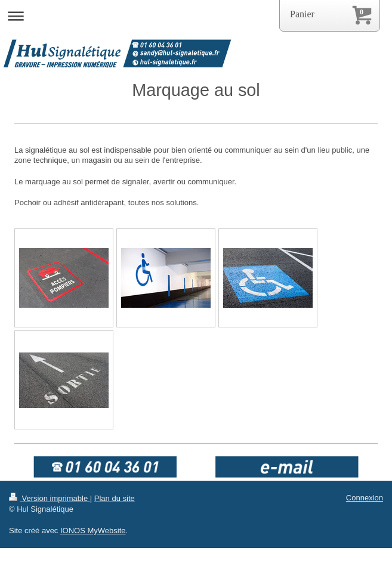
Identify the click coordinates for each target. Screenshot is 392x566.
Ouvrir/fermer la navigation (196, 16)
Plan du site (115, 498)
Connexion (365, 498)
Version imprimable (50, 498)
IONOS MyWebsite (93, 531)
